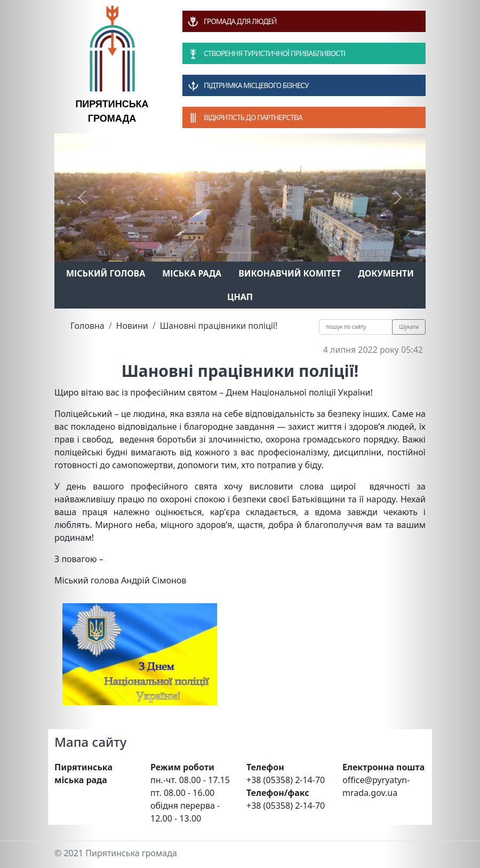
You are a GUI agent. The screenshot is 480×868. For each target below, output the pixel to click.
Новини (132, 326)
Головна (87, 326)
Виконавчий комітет (290, 273)
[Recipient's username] (356, 327)
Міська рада (192, 273)
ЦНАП (240, 297)
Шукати (409, 327)
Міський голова (106, 273)
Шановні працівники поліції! (219, 326)
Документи (386, 273)
